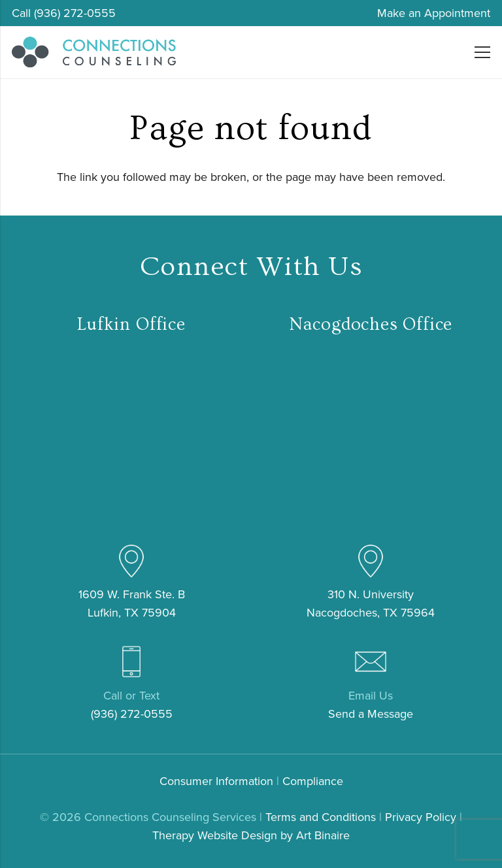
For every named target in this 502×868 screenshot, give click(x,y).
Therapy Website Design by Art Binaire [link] (251, 835)
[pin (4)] (131, 561)
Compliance (313, 781)
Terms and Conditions (321, 817)
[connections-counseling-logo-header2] (94, 52)
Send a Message (371, 714)
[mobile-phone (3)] (131, 662)
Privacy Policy (421, 817)
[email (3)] (371, 662)
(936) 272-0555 (132, 714)
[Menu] (483, 52)
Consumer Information (216, 781)
